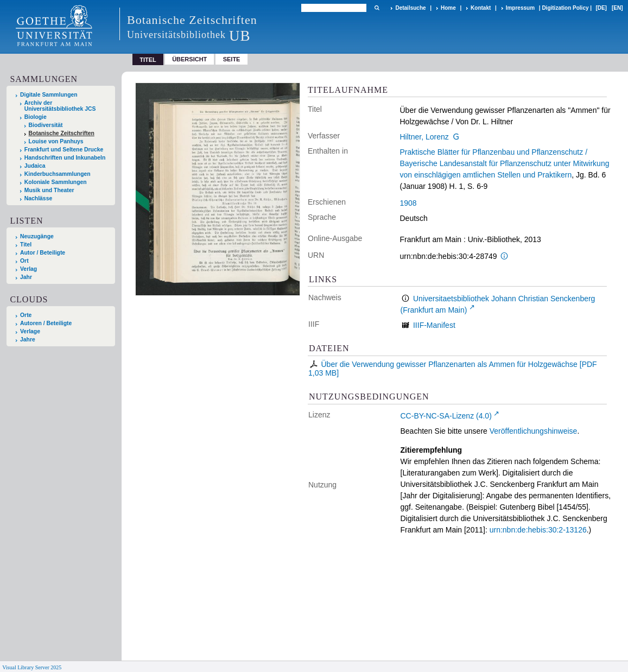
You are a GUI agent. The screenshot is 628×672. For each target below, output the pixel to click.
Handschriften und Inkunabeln (65, 158)
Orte (26, 315)
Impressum (520, 8)
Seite (232, 59)
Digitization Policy (565, 8)
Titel (26, 245)
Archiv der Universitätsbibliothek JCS (60, 106)
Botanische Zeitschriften (62, 133)
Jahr (26, 277)
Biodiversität (46, 125)
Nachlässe (38, 198)
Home (448, 8)
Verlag (28, 269)
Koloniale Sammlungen (56, 182)
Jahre (28, 340)
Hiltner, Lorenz (424, 137)
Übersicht (189, 59)
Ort (24, 261)
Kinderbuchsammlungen (58, 174)
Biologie (36, 117)
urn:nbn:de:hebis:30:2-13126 (538, 530)
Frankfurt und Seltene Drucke (64, 150)
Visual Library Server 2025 (32, 667)
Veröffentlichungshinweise (534, 431)
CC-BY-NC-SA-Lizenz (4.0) (446, 416)
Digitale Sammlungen (49, 95)
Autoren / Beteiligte (46, 323)
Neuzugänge (37, 236)
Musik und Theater (49, 190)
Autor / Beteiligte (43, 253)
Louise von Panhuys (56, 141)
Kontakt (481, 8)
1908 (408, 203)
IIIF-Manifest (434, 325)
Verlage (30, 331)
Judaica (35, 166)
